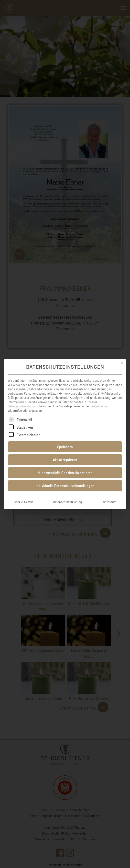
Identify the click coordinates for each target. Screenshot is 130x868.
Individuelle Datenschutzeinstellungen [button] (65, 478)
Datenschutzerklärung (22, 398)
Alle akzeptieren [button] (65, 452)
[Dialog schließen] (122, 355)
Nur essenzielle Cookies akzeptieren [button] (65, 465)
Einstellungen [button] (99, 398)
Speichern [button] (65, 439)
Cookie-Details (24, 494)
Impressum (109, 494)
